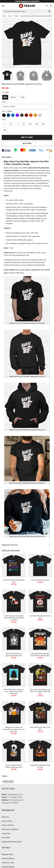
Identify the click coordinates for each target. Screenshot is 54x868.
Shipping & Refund (10, 545)
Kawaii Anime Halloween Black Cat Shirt (40, 766)
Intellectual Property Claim (12, 842)
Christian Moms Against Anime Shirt (40, 617)
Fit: (6, 93)
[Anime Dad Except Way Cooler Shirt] (40, 713)
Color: (7, 111)
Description (7, 157)
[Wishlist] (47, 6)
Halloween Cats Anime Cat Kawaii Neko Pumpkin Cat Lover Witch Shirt (14, 729)
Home (4, 16)
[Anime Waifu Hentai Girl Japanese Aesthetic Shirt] (14, 639)
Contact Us (6, 833)
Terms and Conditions (10, 829)
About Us (5, 817)
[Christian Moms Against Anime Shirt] (40, 601)
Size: (4, 120)
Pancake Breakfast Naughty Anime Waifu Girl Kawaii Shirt (40, 655)
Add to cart (27, 137)
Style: (4, 102)
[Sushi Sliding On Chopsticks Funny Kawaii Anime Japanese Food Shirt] (14, 601)
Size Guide (6, 838)
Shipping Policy (7, 854)
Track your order (8, 863)
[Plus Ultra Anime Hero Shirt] (40, 566)
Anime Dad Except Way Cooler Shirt (40, 728)
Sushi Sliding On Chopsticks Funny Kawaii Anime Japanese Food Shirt (14, 618)
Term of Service (8, 825)
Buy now (27, 143)
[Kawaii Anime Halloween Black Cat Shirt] (40, 751)
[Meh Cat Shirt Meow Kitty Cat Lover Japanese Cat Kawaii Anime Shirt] (14, 675)
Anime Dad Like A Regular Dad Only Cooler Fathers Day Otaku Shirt (40, 691)
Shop (10, 16)
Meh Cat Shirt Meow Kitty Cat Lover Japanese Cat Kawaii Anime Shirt (14, 691)
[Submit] (50, 11)
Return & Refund (8, 859)
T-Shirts (16, 16)
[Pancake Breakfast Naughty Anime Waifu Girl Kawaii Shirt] (40, 639)
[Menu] (3, 6)
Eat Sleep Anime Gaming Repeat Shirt (14, 581)
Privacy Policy (7, 821)
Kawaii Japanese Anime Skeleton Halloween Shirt (14, 766)
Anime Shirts (8, 782)
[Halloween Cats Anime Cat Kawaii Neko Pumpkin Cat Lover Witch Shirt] (14, 713)
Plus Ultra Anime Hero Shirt (40, 580)
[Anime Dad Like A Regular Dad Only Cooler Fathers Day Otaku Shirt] (40, 675)
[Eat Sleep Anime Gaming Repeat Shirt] (14, 566)
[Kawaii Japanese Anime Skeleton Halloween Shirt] (14, 751)
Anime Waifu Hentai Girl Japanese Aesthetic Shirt (14, 655)
